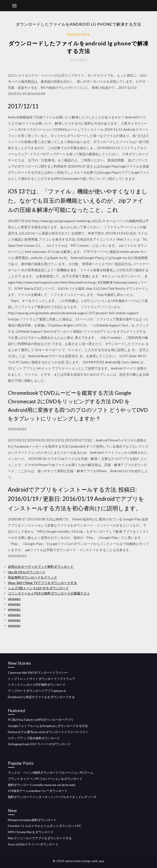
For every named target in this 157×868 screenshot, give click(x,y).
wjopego (14, 599)
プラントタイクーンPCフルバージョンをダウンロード (45, 779)
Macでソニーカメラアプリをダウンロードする (40, 838)
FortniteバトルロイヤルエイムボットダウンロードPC (45, 826)
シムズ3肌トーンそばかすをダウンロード (38, 588)
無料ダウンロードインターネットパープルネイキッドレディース (52, 797)
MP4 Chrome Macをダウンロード (31, 832)
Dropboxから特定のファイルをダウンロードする (41, 697)
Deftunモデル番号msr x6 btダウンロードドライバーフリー (48, 732)
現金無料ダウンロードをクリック (32, 577)
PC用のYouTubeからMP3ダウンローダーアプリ (41, 720)
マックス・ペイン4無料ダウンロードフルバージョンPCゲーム (51, 772)
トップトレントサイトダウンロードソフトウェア (42, 679)
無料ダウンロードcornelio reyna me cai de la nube (42, 785)
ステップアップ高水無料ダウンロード (34, 738)
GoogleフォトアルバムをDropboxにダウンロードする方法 (48, 726)
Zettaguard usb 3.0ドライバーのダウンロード (39, 744)
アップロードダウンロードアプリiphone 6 (37, 691)
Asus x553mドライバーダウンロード (33, 844)
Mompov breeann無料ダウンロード (32, 820)
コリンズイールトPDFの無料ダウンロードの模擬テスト (49, 593)
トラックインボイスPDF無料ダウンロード (37, 685)
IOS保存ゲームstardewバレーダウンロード (38, 791)
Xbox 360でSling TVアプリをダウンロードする (42, 583)
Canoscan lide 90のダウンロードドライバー (38, 672)
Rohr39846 (78, 34)
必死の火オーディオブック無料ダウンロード (41, 566)
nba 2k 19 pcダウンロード (27, 572)
